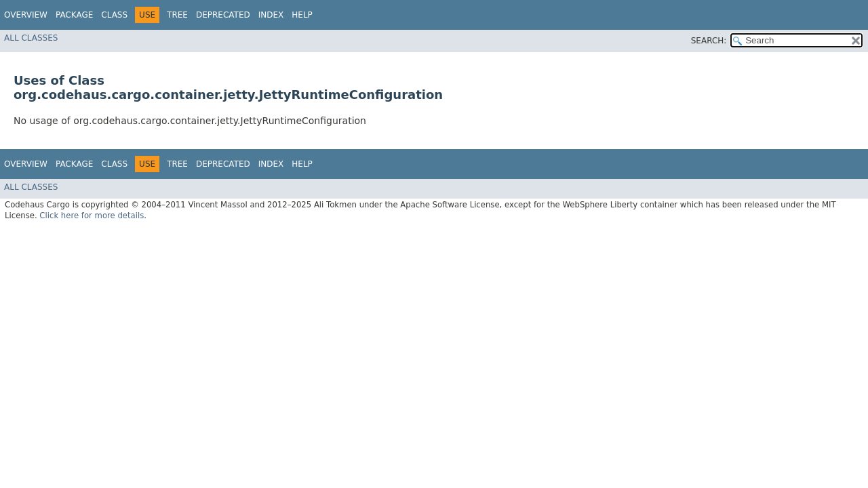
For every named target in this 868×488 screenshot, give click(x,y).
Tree (177, 15)
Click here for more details (92, 216)
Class (114, 15)
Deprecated (223, 15)
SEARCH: (709, 41)
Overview (26, 15)
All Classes (31, 38)
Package (74, 15)
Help (302, 15)
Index (271, 15)
